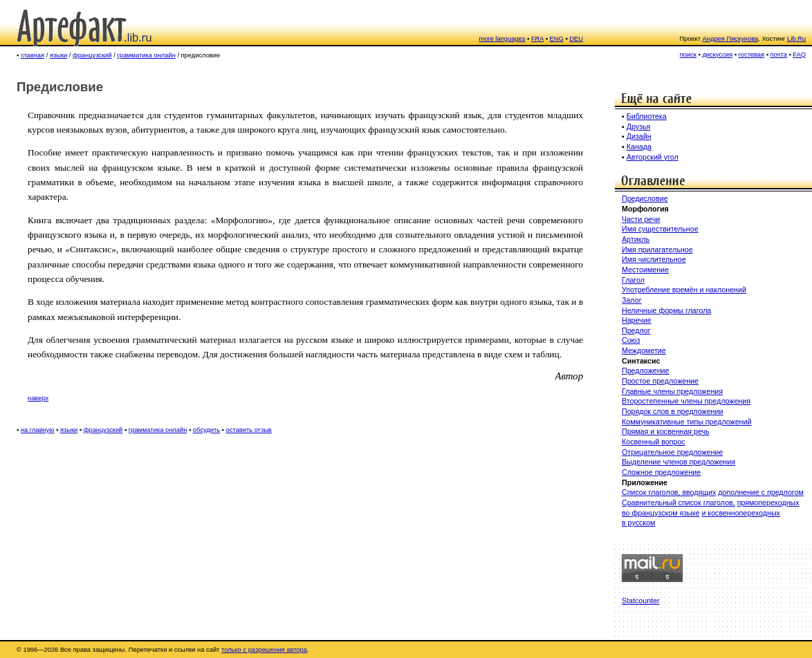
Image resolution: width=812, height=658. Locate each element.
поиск (688, 55)
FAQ (799, 55)
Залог (632, 300)
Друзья (639, 126)
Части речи (641, 219)
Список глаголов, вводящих (669, 492)
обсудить (206, 430)
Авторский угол (653, 157)
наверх (38, 398)
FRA (537, 39)
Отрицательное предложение (672, 452)
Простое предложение (660, 381)
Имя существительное (660, 229)
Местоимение (645, 270)
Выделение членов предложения (679, 462)
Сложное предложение (661, 472)
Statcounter (641, 601)
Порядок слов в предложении (672, 411)
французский (92, 55)
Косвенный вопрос (654, 442)
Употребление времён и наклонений (684, 290)
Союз (631, 340)
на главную (38, 430)
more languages (502, 39)
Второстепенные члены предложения (686, 401)
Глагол (633, 280)
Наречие (637, 320)
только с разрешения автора (264, 650)
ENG (557, 39)
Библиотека (647, 116)
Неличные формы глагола (666, 310)
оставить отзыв (249, 430)
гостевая (752, 55)
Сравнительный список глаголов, (679, 502)
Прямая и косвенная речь (666, 431)
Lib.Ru (796, 39)
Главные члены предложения (672, 391)
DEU (576, 39)
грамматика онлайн (146, 55)
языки (58, 55)
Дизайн (639, 136)
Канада (639, 147)
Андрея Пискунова (731, 39)
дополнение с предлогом (760, 492)
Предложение (645, 370)
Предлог (636, 330)
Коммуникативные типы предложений (686, 422)
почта (779, 55)
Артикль (636, 239)
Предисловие (645, 198)
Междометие (644, 350)
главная (33, 55)
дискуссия (717, 55)
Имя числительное (654, 259)
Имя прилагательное (657, 250)
